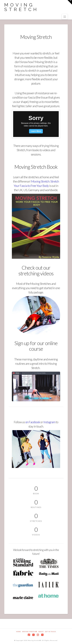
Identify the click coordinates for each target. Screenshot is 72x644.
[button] (65, 17)
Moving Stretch (21, 7)
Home (19, 632)
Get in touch (50, 632)
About (41, 632)
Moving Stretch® (30, 632)
